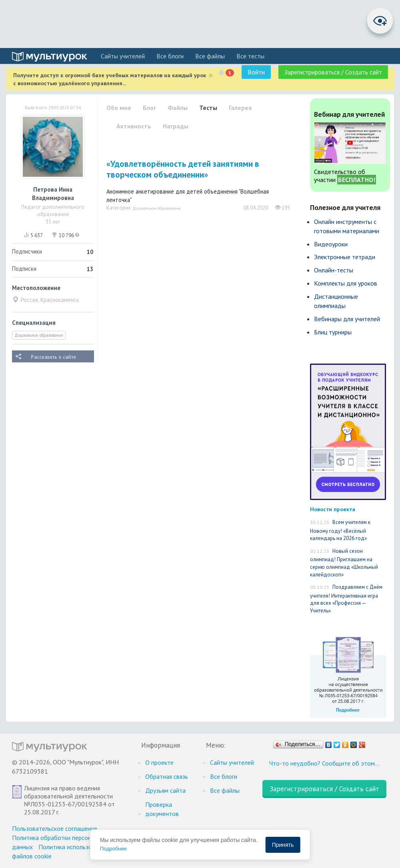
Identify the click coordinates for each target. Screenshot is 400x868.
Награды (176, 126)
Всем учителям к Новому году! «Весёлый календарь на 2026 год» (340, 530)
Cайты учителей (123, 56)
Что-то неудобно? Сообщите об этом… (324, 763)
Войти (256, 72)
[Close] (211, 75)
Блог (149, 108)
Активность (134, 126)
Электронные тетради (345, 257)
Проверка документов (162, 809)
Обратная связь (167, 776)
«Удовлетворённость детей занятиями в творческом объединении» (183, 169)
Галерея (240, 108)
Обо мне (119, 108)
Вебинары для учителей (347, 319)
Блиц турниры (333, 332)
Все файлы (210, 56)
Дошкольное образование (39, 335)
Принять (283, 845)
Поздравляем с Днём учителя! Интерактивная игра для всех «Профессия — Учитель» (346, 599)
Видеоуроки (331, 244)
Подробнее (113, 849)
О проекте (159, 762)
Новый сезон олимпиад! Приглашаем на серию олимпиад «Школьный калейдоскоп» (344, 563)
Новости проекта (333, 509)
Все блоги (170, 56)
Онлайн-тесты (334, 270)
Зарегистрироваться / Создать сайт (333, 72)
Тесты (208, 108)
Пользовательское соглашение (55, 828)
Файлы (178, 108)
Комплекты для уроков (346, 283)
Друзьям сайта (165, 790)
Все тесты (250, 56)
